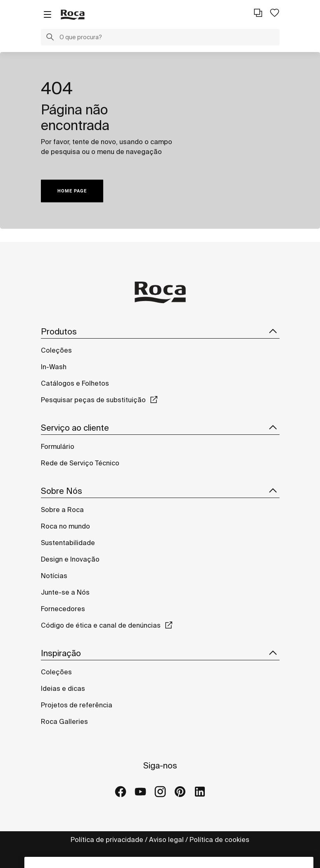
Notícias (54, 576)
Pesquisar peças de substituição (93, 400)
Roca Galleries (64, 721)
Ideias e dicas (63, 688)
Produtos (160, 332)
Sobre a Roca (62, 510)
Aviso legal (166, 840)
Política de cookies (219, 840)
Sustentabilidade (68, 543)
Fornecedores (63, 609)
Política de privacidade (107, 840)
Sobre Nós (160, 491)
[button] (50, 38)
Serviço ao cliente (160, 428)
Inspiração (160, 653)
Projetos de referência (77, 705)
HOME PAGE (72, 191)
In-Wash (54, 367)
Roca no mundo (65, 526)
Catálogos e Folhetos (75, 383)
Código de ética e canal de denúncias (101, 625)
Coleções (56, 350)
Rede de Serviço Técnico (80, 463)
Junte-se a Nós (65, 592)
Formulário (58, 446)
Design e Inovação (70, 559)
